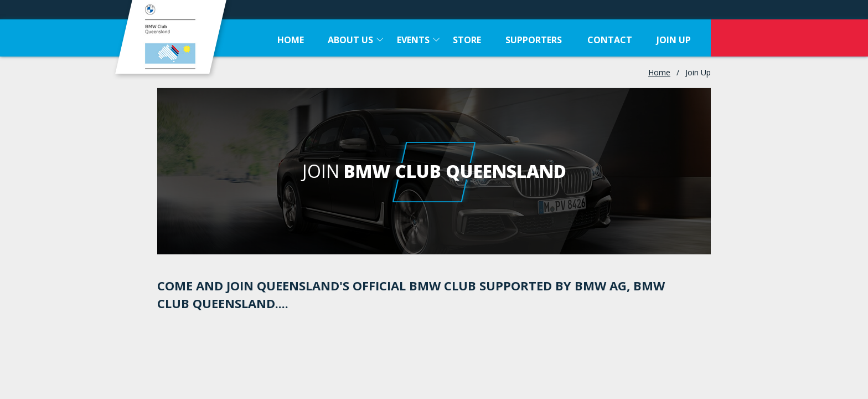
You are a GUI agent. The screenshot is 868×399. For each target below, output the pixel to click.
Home (659, 72)
